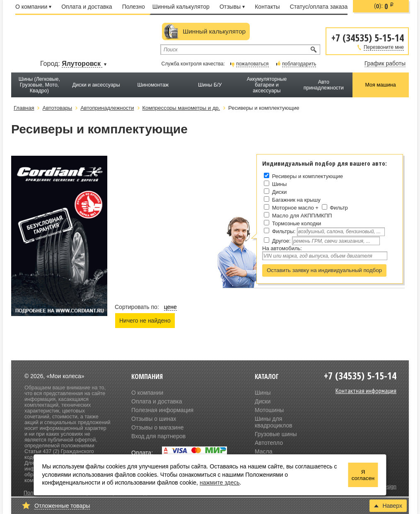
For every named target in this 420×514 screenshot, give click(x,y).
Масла (264, 451)
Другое (281, 241)
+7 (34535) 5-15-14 (368, 37)
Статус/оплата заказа (319, 7)
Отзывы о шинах (154, 419)
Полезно (134, 7)
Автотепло (269, 443)
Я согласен (363, 475)
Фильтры (283, 231)
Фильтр (339, 208)
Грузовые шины (276, 434)
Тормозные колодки (297, 223)
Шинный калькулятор (181, 7)
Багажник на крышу (296, 200)
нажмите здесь (220, 483)
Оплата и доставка (87, 7)
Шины (280, 184)
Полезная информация (162, 410)
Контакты (267, 7)
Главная (24, 108)
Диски (280, 192)
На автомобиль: (282, 248)
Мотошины (269, 410)
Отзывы (232, 7)
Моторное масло (293, 208)
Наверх (388, 506)
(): (384, 6)
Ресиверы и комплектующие (308, 176)
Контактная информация (366, 391)
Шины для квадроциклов (274, 422)
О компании (33, 7)
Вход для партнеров (158, 436)
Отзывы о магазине (157, 427)
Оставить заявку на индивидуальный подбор (324, 270)
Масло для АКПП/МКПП (302, 216)
